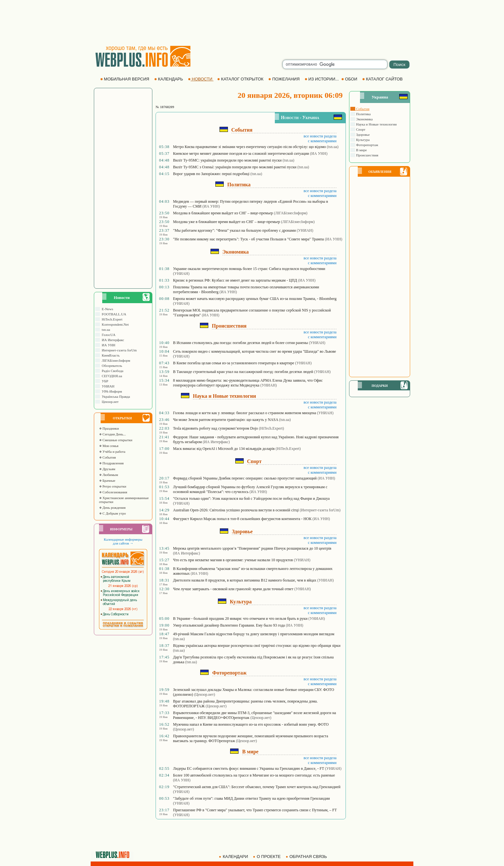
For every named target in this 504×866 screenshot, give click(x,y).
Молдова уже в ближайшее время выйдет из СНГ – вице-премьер (226, 222)
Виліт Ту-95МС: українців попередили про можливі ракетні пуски (227, 160)
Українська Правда (115, 396)
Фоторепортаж (367, 145)
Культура (362, 140)
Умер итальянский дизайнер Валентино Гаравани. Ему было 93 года (229, 625)
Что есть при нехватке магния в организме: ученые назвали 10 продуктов (233, 560)
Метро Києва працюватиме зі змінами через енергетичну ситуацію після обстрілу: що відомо (249, 147)
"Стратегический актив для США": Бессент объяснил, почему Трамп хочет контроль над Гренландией (257, 787)
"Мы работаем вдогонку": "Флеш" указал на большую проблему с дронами (234, 230)
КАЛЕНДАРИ (234, 857)
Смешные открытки (116, 440)
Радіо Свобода (112, 371)
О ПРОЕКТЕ (267, 857)
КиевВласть (110, 355)
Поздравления (111, 463)
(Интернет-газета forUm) (320, 510)
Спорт (360, 129)
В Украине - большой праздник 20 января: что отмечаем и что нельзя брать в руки (240, 619)
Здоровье (362, 135)
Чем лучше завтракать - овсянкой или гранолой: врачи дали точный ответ (233, 589)
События (107, 457)
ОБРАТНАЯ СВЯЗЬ (307, 857)
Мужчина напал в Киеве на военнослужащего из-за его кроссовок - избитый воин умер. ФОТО (251, 724)
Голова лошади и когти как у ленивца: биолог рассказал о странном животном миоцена (244, 413)
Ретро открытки (113, 486)
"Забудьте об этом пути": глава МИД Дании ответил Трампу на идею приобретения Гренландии (251, 798)
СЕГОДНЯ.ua (111, 376)
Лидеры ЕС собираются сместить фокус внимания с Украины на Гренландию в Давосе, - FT (248, 768)
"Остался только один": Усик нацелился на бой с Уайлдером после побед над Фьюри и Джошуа (251, 498)
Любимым (108, 475)
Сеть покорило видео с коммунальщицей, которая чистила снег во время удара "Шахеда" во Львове (254, 351)
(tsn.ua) (333, 147)
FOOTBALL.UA (113, 314)
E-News (107, 309)
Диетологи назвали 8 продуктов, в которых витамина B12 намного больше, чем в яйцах (245, 580)
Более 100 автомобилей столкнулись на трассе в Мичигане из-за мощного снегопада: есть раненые (254, 775)
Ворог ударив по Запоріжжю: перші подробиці (211, 174)
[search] (335, 64)
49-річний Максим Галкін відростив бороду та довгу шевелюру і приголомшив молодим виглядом (254, 634)
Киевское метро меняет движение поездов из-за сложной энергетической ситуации (241, 154)
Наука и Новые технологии (376, 124)
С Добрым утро (112, 513)
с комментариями (322, 141)
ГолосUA (108, 335)
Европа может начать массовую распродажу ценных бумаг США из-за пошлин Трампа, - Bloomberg (255, 299)
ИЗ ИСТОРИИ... (322, 79)
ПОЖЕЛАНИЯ (284, 79)
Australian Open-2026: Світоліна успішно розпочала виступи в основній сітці (236, 510)
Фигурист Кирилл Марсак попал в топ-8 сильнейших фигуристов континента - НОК (242, 519)
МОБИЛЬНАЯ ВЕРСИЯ (125, 79)
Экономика (364, 119)
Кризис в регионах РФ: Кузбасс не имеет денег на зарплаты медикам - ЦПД (235, 280)
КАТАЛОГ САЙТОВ (383, 79)
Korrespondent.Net (114, 324)
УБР (104, 381)
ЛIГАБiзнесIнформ (115, 360)
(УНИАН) (305, 230)
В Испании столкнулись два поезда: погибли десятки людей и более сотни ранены (240, 343)
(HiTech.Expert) (271, 428)
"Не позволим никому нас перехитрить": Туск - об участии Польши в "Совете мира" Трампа (248, 239)
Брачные (107, 480)
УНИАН (107, 386)
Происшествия (367, 155)
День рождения (112, 507)
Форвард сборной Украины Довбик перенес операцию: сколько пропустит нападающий (245, 478)
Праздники (109, 428)
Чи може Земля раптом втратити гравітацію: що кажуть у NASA (225, 420)
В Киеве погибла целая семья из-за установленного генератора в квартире (234, 363)
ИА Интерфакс (112, 340)
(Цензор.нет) (205, 694)
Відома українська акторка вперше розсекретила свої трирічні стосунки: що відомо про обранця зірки (257, 646)
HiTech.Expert (111, 319)
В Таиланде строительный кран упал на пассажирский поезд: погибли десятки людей (243, 372)
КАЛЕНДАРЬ (169, 79)
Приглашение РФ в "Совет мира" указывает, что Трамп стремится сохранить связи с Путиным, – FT (255, 810)
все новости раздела (320, 136)
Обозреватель (111, 366)
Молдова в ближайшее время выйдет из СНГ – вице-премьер (223, 213)
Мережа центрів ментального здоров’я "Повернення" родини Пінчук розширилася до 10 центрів (252, 548)
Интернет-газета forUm (118, 350)
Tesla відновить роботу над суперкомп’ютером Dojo (215, 428)
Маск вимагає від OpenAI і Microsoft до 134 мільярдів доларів (224, 449)
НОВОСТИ (201, 79)
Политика (363, 114)
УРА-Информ (111, 391)
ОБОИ (350, 79)
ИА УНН (108, 345)
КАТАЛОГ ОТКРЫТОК (241, 79)
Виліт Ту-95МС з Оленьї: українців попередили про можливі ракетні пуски (235, 167)
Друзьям (107, 469)
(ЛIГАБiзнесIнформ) (291, 213)
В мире (361, 150)
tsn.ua (105, 330)
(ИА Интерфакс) (216, 442)
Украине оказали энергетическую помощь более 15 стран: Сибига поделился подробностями (249, 269)
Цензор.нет (109, 402)
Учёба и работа (112, 452)
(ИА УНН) (319, 154)
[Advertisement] (252, 23)
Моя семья (109, 446)
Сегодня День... (113, 434)
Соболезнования (113, 492)
